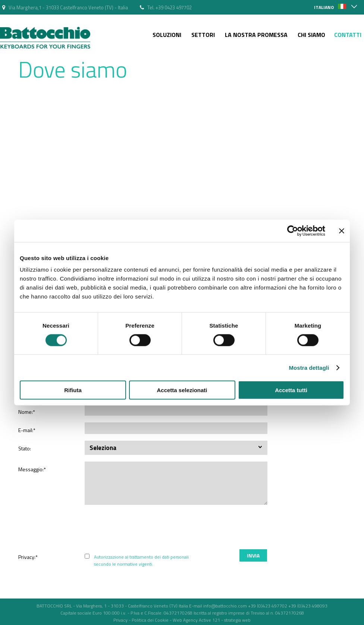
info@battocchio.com (225, 606)
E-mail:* (27, 430)
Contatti (348, 35)
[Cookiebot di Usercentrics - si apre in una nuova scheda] (293, 231)
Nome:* (27, 412)
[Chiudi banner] (342, 231)
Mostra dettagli (309, 367)
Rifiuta (73, 390)
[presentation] (289, 528)
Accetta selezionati (182, 390)
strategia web (237, 620)
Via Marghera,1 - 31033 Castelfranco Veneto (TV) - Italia (68, 7)
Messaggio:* (32, 469)
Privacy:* (28, 557)
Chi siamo (311, 35)
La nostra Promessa (256, 35)
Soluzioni (167, 35)
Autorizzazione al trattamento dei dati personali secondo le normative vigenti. (141, 560)
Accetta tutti (291, 390)
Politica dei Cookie (150, 620)
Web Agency (185, 620)
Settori (203, 35)
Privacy (120, 620)
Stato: (25, 448)
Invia (253, 555)
